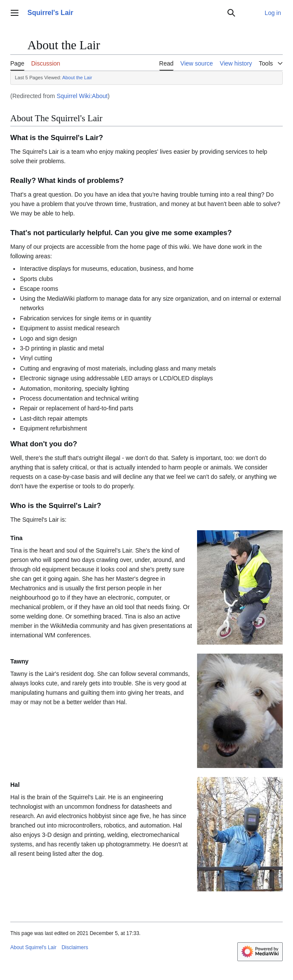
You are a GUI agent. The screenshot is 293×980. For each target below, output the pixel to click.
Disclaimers (75, 947)
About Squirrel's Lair (33, 947)
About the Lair (77, 78)
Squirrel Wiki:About (82, 96)
